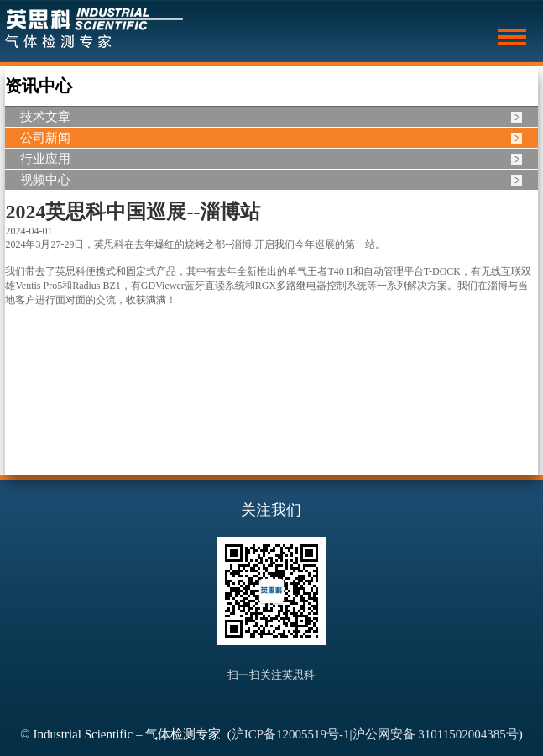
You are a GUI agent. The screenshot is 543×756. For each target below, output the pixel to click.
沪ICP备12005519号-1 (291, 734)
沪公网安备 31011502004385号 (436, 734)
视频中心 (45, 180)
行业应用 (45, 159)
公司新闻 (45, 138)
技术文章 (45, 117)
